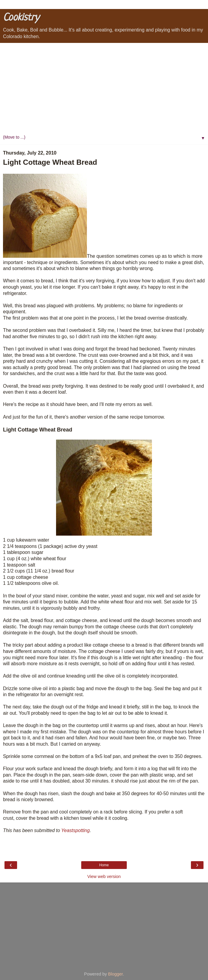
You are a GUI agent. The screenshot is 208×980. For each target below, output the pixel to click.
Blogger (116, 974)
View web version (104, 876)
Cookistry (21, 18)
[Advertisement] (104, 88)
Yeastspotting (75, 830)
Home (104, 865)
